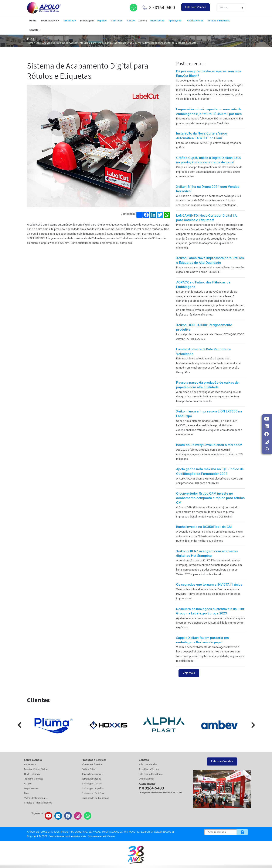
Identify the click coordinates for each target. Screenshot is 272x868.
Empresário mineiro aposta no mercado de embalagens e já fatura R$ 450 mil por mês (209, 112)
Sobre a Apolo (49, 20)
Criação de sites (95, 836)
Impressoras (157, 20)
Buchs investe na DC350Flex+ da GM (204, 527)
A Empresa (30, 764)
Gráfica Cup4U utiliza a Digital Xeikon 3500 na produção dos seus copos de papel (209, 160)
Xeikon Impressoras (92, 774)
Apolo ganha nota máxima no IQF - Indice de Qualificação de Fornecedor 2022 (210, 471)
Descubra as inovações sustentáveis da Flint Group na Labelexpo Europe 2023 (210, 611)
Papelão (102, 20)
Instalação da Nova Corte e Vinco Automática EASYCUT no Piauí (202, 136)
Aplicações (175, 20)
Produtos (69, 20)
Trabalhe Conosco (34, 779)
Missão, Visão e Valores (37, 769)
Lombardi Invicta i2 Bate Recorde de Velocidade (204, 352)
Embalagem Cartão (92, 783)
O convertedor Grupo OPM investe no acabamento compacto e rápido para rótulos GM (210, 498)
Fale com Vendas (196, 7)
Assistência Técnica (149, 769)
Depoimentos (32, 788)
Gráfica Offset (195, 20)
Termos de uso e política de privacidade (68, 836)
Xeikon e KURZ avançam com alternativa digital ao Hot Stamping (207, 554)
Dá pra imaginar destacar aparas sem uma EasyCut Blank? (209, 74)
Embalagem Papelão (93, 788)
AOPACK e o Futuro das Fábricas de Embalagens (203, 285)
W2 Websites (109, 836)
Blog (27, 793)
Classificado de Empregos (95, 798)
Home (33, 20)
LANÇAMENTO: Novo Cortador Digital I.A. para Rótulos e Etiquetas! (207, 218)
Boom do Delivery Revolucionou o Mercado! (209, 445)
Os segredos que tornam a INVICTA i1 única (209, 585)
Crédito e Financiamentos (38, 803)
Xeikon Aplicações (91, 779)
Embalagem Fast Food (93, 793)
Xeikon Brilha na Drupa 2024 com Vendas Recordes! (208, 189)
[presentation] (16, 725)
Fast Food (117, 20)
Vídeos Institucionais (35, 798)
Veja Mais (189, 673)
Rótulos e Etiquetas (219, 20)
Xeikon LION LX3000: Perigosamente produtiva (204, 327)
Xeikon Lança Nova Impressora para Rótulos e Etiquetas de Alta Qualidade (210, 260)
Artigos (28, 783)
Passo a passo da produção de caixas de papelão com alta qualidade (207, 385)
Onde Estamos (32, 774)
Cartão (131, 20)
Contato (34, 30)
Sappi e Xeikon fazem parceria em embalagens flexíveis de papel (203, 640)
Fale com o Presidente (151, 774)
